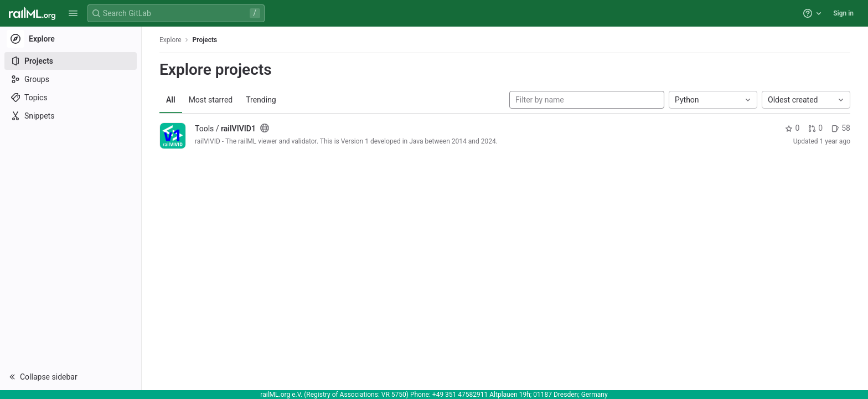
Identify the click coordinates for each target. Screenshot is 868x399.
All (171, 100)
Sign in (843, 13)
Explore (170, 40)
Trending (261, 100)
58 (841, 128)
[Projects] (71, 61)
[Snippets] (71, 116)
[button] (73, 13)
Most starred (211, 100)
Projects (205, 40)
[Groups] (71, 79)
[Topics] (71, 98)
